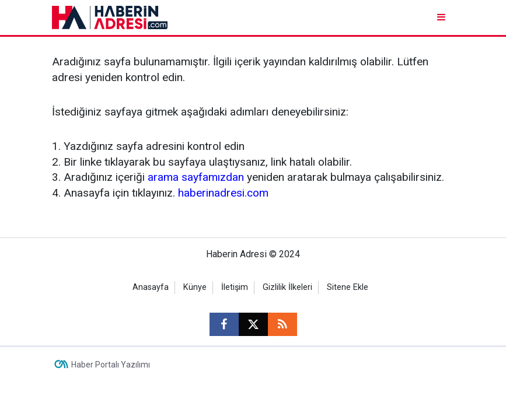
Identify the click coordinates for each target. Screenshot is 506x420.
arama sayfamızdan (196, 177)
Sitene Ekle (348, 287)
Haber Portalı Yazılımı (111, 365)
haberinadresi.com (223, 193)
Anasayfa (151, 287)
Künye (195, 287)
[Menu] (443, 17)
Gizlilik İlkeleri (287, 287)
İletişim (235, 287)
